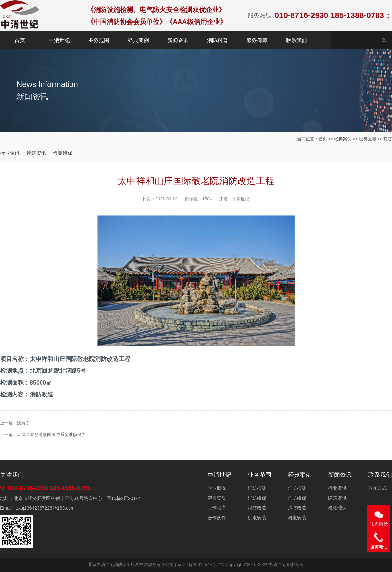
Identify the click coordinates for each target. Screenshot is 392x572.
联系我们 (296, 40)
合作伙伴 (217, 518)
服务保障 (257, 40)
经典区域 (368, 139)
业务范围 (99, 40)
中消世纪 (59, 40)
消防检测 (257, 488)
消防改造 (257, 508)
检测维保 (63, 153)
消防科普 (217, 40)
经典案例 (138, 40)
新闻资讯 (178, 40)
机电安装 (257, 518)
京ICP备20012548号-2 (199, 565)
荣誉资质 (217, 498)
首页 (20, 40)
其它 (388, 139)
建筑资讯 (36, 153)
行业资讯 (10, 153)
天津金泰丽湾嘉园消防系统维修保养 (51, 435)
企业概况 (217, 488)
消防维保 (257, 498)
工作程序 (217, 508)
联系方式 (378, 488)
